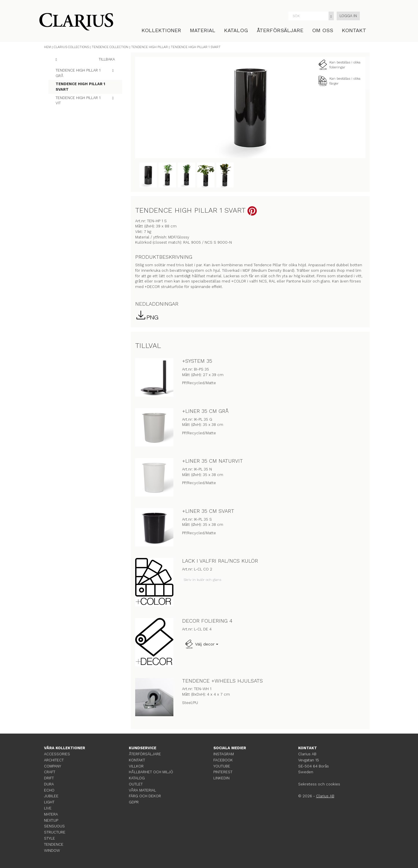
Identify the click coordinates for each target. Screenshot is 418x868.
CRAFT (50, 772)
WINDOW (52, 850)
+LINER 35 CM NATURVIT (212, 461)
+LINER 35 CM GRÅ (205, 411)
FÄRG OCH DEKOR (145, 796)
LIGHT (49, 802)
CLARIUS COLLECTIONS (71, 47)
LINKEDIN (221, 778)
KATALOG (236, 30)
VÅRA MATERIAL (142, 790)
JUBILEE (51, 796)
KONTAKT (354, 30)
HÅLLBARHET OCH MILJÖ (151, 772)
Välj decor (201, 644)
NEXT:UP (51, 820)
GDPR (134, 802)
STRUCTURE (55, 832)
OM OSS (323, 30)
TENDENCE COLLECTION (110, 47)
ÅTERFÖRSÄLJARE (280, 30)
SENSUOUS (54, 826)
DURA (49, 784)
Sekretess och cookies (319, 784)
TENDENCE (54, 844)
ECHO (49, 790)
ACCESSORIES (57, 754)
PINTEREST (223, 772)
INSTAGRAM (224, 754)
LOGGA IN (348, 16)
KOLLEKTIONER (161, 30)
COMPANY (53, 766)
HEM (47, 47)
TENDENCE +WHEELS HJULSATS (222, 681)
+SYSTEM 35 (197, 361)
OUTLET (136, 784)
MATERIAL (203, 30)
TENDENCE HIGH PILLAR (150, 47)
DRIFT (49, 778)
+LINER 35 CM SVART (208, 511)
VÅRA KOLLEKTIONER (65, 748)
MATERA (51, 814)
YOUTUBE (222, 766)
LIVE (48, 808)
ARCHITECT (54, 760)
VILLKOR (136, 766)
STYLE (49, 838)
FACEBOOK (223, 760)
